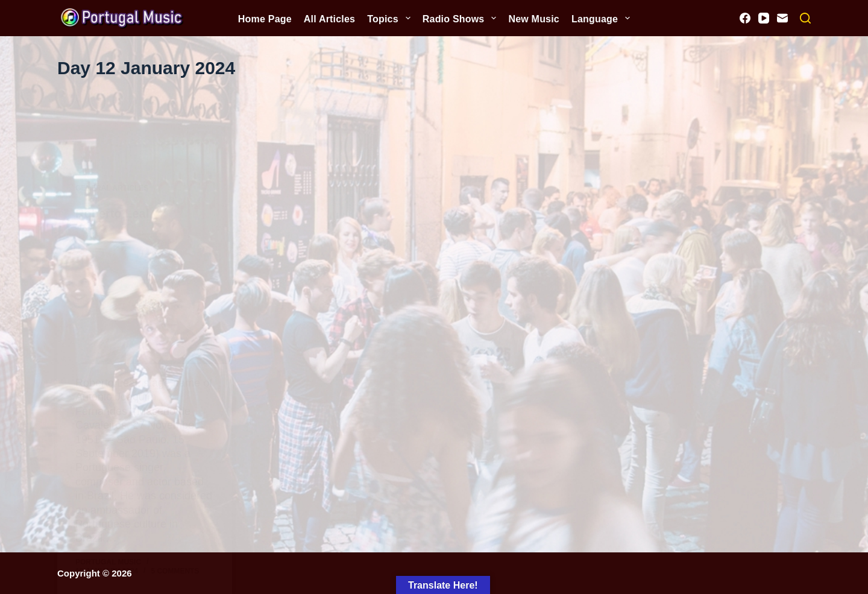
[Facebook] (745, 18)
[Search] (805, 18)
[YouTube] (764, 18)
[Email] (782, 18)
